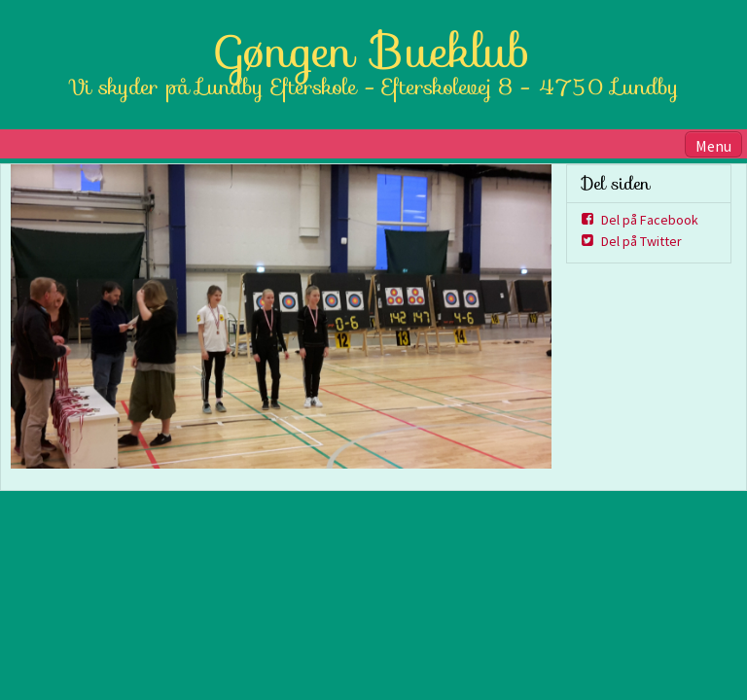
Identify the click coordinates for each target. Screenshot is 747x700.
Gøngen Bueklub (373, 52)
